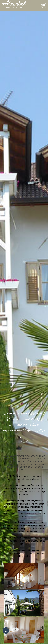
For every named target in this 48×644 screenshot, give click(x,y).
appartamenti (27, 427)
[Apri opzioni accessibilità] (6, 631)
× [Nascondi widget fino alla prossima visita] (8, 628)
